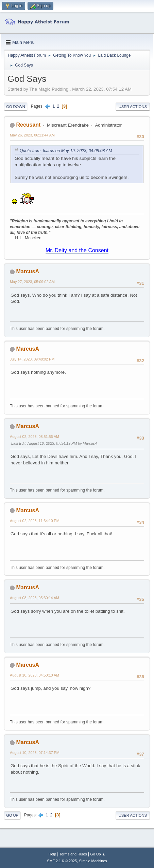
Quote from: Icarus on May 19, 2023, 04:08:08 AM (66, 151)
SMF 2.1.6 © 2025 (62, 861)
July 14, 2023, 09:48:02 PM (32, 359)
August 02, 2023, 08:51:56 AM (35, 437)
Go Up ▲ (98, 854)
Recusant (28, 125)
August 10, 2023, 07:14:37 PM (35, 753)
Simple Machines (93, 861)
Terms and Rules (73, 854)
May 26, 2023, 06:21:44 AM (32, 135)
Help (52, 854)
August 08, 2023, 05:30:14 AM (35, 598)
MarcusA (28, 271)
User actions (133, 107)
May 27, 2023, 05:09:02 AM (32, 282)
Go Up (12, 815)
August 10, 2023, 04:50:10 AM (35, 675)
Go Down (16, 107)
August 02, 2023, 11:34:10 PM (35, 521)
